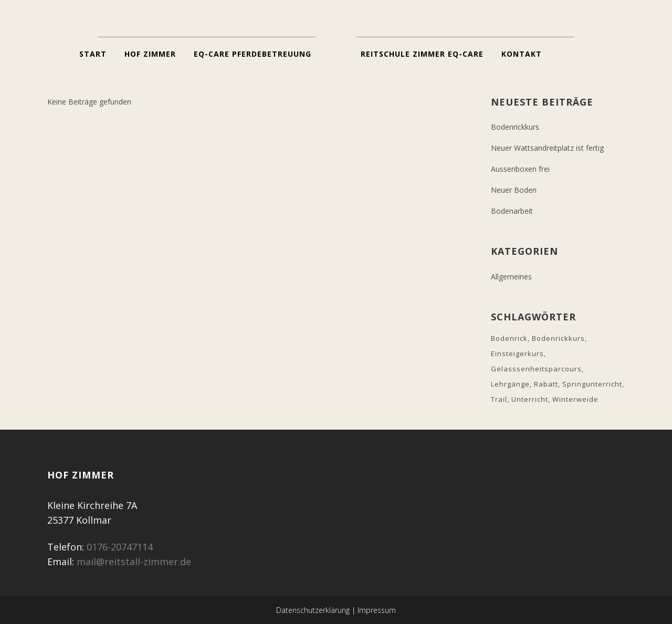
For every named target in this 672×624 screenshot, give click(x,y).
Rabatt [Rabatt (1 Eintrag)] (546, 384)
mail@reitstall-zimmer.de (134, 561)
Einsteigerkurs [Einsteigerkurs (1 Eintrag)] (517, 353)
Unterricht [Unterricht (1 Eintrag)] (530, 399)
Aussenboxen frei (520, 169)
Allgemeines (511, 277)
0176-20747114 (120, 547)
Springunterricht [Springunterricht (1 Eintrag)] (592, 384)
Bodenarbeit (512, 211)
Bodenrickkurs (515, 127)
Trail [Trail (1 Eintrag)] (499, 399)
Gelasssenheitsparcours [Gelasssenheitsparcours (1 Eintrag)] (536, 369)
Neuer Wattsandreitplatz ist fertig (547, 148)
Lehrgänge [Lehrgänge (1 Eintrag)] (510, 384)
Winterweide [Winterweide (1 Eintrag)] (575, 399)
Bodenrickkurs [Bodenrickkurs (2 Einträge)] (558, 338)
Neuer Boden (514, 190)
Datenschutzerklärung (313, 610)
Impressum (377, 610)
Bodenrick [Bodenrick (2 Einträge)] (509, 338)
